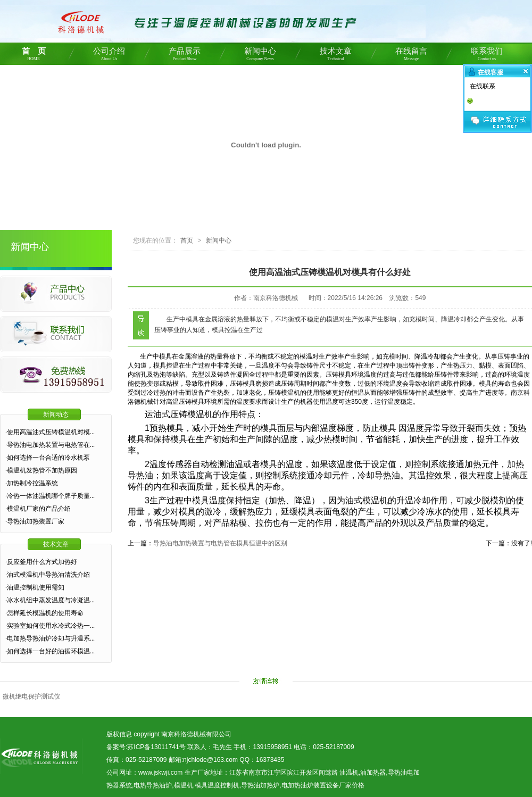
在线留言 (411, 56)
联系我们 (487, 56)
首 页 (34, 56)
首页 (187, 240)
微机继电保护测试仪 (31, 696)
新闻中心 (260, 56)
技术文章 (336, 56)
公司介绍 (109, 56)
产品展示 (185, 56)
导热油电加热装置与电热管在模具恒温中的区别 (220, 543)
